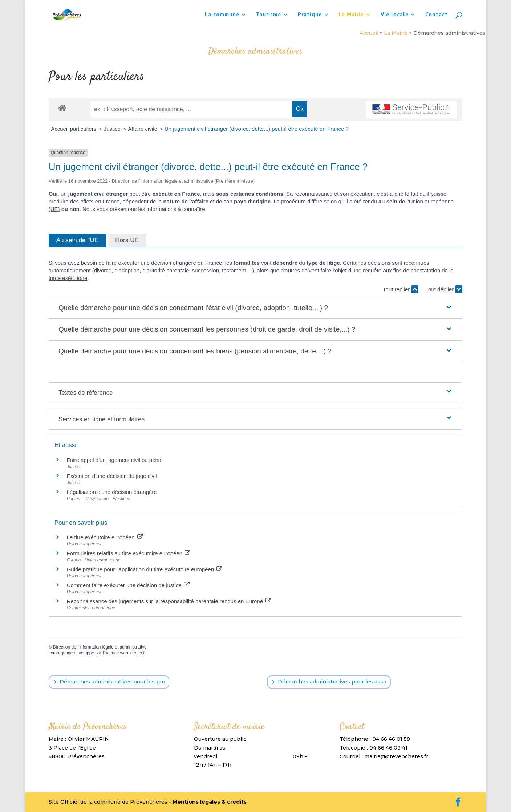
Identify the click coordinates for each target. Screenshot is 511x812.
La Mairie (351, 15)
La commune (222, 15)
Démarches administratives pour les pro (112, 682)
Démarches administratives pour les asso (332, 682)
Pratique (310, 15)
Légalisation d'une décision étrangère (112, 492)
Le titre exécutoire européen (105, 537)
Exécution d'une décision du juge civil (112, 476)
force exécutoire (68, 278)
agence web (116, 653)
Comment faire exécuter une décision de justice (128, 585)
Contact (437, 15)
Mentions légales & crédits (210, 802)
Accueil (369, 33)
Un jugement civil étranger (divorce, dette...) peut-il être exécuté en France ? (257, 129)
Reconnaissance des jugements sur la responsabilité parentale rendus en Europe (169, 601)
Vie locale (395, 15)
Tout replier (401, 289)
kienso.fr (137, 653)
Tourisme (269, 15)
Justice (113, 129)
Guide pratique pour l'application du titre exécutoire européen (145, 569)
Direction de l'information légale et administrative (100, 647)
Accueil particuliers (74, 129)
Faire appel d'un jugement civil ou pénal (115, 460)
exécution (362, 194)
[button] (255, 308)
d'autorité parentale (166, 270)
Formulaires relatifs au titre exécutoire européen (129, 553)
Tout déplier (444, 289)
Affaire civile (143, 129)
